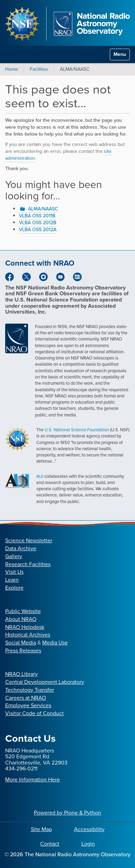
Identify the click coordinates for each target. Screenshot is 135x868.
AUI (40, 476)
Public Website (23, 611)
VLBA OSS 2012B (38, 223)
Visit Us (14, 572)
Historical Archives (28, 635)
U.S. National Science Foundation (77, 430)
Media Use (55, 643)
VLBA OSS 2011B (37, 216)
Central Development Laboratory (45, 682)
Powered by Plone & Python (67, 813)
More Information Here (33, 780)
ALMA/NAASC (43, 209)
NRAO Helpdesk (25, 627)
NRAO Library (21, 674)
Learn (12, 580)
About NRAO (21, 619)
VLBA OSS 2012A (38, 230)
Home (12, 69)
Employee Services (28, 705)
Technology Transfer (30, 690)
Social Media (21, 643)
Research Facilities (28, 564)
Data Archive (21, 548)
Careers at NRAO (26, 698)
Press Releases (23, 650)
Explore (14, 588)
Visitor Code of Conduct (34, 713)
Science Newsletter (29, 540)
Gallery (14, 556)
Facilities (39, 69)
